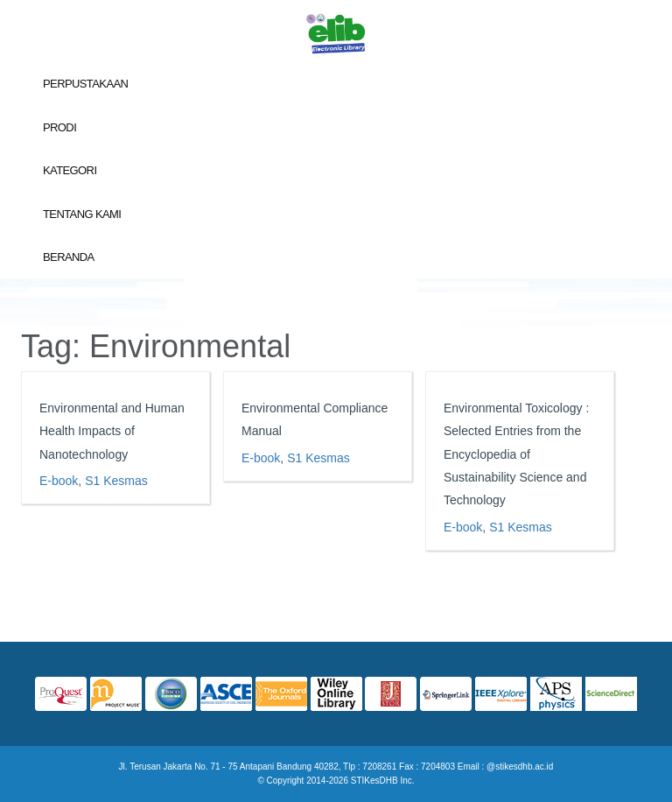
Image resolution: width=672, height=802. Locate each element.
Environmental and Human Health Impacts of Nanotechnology (112, 431)
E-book (59, 481)
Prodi (59, 127)
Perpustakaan (85, 84)
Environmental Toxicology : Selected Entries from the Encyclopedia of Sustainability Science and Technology (516, 454)
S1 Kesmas (116, 481)
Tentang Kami (82, 214)
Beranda (69, 257)
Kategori (70, 170)
